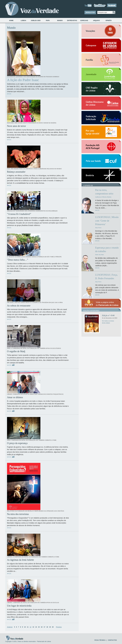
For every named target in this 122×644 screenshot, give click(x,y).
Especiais (84, 21)
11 (28, 627)
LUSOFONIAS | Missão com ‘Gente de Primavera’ (107, 221)
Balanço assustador (16, 172)
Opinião (109, 21)
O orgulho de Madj (16, 351)
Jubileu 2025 (36, 21)
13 (33, 627)
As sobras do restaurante (19, 306)
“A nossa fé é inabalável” (19, 214)
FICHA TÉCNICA (100, 640)
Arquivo (96, 21)
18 (47, 627)
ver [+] (9, 94)
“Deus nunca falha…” (18, 260)
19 (50, 627)
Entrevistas (72, 21)
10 (25, 627)
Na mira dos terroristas (18, 514)
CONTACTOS (112, 640)
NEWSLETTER (90, 12)
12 (30, 627)
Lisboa (23, 21)
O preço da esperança (17, 443)
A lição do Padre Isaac (23, 80)
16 (42, 627)
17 (44, 627)
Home (11, 21)
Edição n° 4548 (108, 315)
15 (39, 627)
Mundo (60, 21)
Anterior (10, 627)
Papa (48, 21)
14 (36, 627)
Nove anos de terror (16, 126)
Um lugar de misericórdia (19, 606)
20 (53, 627)
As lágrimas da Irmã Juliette (20, 560)
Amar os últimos (15, 397)
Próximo (59, 627)
